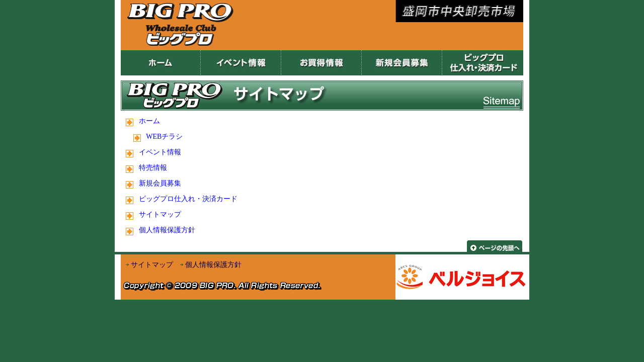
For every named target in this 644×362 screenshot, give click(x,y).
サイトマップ (160, 214)
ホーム (149, 121)
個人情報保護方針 (167, 230)
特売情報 (153, 168)
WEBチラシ (164, 137)
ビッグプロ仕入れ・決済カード (188, 199)
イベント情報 (160, 152)
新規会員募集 (160, 183)
